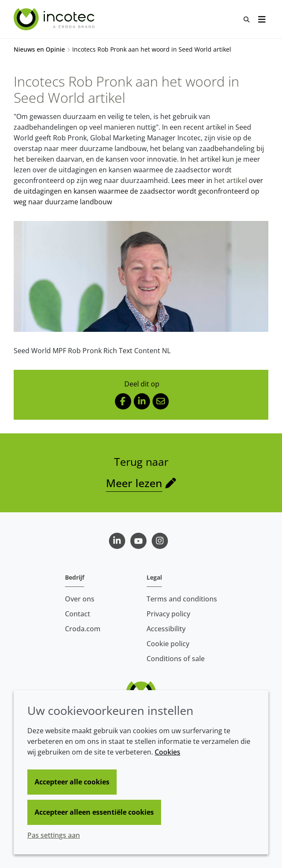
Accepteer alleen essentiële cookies (94, 812)
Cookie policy (168, 644)
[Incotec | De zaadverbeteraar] (55, 19)
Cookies (167, 752)
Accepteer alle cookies (72, 782)
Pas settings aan (54, 835)
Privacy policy (168, 614)
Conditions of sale (176, 659)
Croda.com (83, 629)
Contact (78, 614)
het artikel (231, 180)
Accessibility (166, 629)
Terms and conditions (182, 599)
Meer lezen (134, 483)
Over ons (80, 599)
